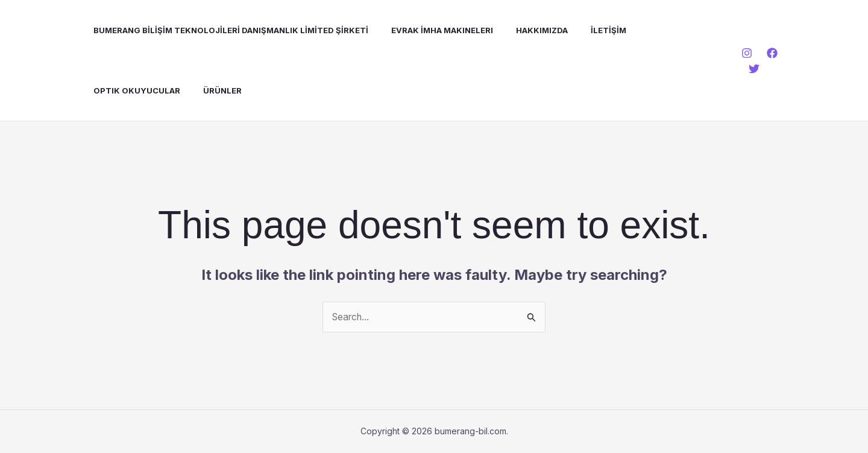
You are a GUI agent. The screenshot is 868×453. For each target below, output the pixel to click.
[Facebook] (770, 53)
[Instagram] (745, 53)
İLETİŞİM (589, 30)
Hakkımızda (526, 30)
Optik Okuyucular (128, 90)
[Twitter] (752, 69)
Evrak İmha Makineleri (429, 30)
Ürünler (210, 90)
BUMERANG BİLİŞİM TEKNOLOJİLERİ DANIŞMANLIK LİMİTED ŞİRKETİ (222, 30)
